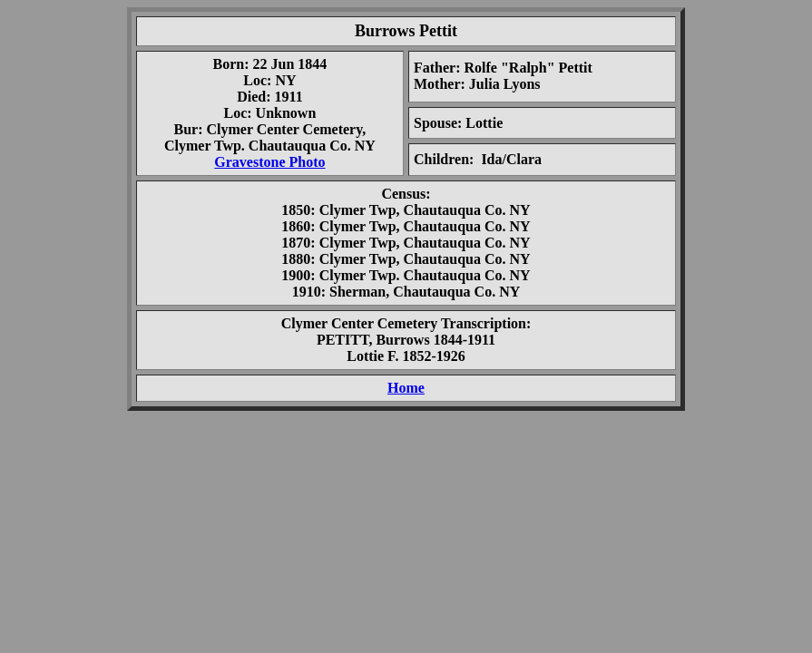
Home (406, 388)
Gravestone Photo (269, 162)
